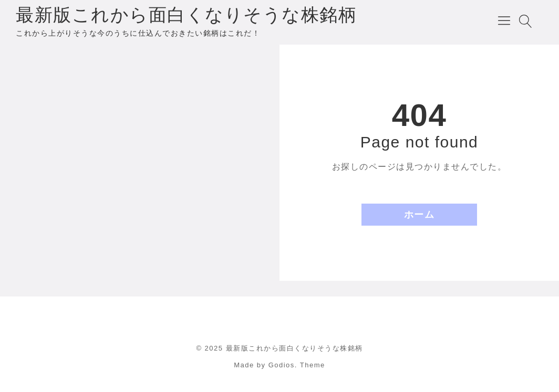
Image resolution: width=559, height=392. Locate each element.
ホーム (420, 215)
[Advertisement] (140, 121)
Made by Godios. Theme (279, 365)
